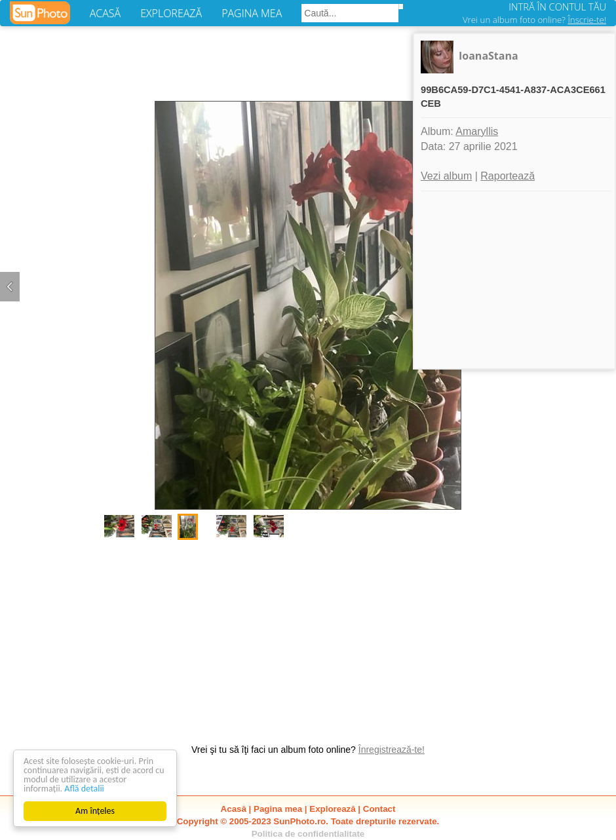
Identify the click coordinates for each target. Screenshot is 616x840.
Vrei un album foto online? (534, 20)
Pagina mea (278, 809)
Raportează (508, 176)
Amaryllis (477, 131)
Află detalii (84, 789)
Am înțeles (95, 811)
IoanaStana (489, 56)
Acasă (234, 809)
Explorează (332, 809)
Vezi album (446, 176)
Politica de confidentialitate (308, 834)
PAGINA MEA (252, 13)
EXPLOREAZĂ (171, 13)
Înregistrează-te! (392, 750)
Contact (379, 809)
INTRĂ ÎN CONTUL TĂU (557, 7)
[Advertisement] (308, 635)
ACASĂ (105, 13)
